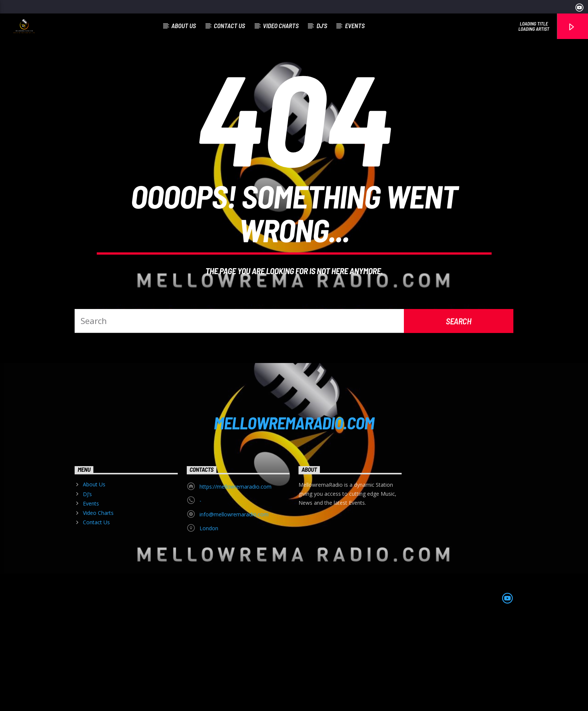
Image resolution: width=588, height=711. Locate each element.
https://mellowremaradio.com (235, 576)
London (209, 617)
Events (355, 25)
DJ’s (322, 25)
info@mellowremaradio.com (234, 604)
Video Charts (281, 25)
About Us (184, 25)
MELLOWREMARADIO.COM (294, 512)
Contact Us (229, 25)
